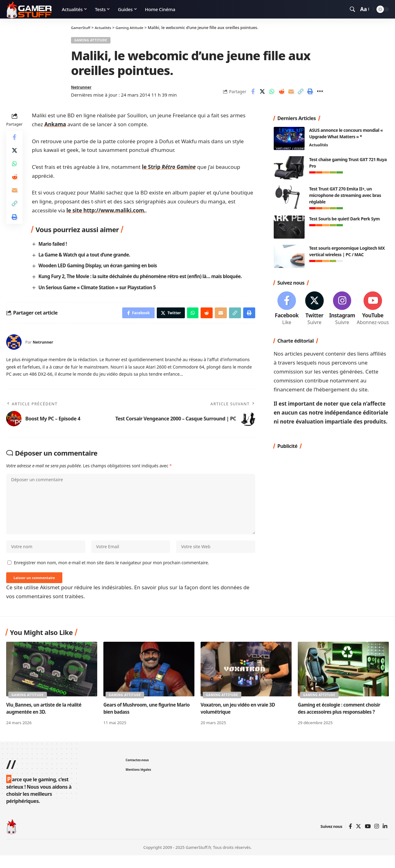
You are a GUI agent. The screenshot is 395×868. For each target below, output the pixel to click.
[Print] (310, 94)
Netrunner (83, 90)
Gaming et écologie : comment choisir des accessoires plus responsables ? (341, 721)
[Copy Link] (301, 94)
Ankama (55, 127)
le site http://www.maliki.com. (106, 213)
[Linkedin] (385, 839)
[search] (352, 9)
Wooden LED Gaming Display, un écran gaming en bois (102, 269)
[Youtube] (373, 309)
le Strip (169, 170)
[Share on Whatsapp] (272, 94)
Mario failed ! (54, 247)
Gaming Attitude (94, 41)
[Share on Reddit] (281, 94)
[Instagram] (342, 309)
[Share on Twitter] (262, 94)
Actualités (319, 144)
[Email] (291, 94)
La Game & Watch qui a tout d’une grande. (87, 258)
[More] (320, 94)
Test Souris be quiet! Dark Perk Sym (345, 217)
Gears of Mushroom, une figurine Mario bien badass (142, 721)
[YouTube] (368, 839)
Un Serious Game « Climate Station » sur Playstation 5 (101, 290)
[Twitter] (314, 309)
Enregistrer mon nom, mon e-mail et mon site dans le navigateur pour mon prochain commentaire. (111, 574)
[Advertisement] (331, 516)
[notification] (343, 9)
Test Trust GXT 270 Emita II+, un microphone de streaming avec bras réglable (345, 194)
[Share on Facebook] (253, 94)
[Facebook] (287, 309)
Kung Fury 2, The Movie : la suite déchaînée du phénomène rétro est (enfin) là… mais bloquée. (146, 280)
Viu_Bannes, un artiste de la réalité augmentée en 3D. (46, 721)
